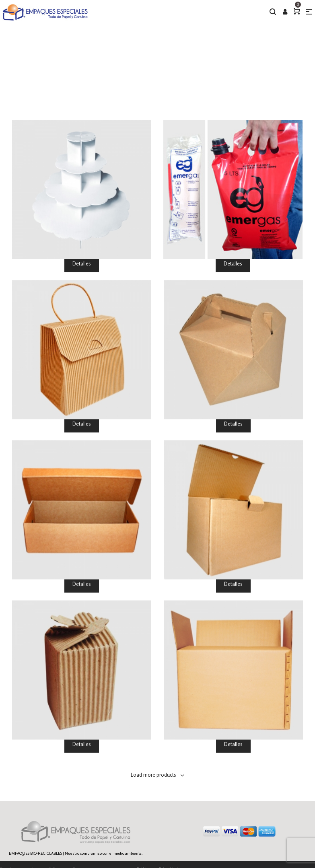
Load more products (153, 775)
